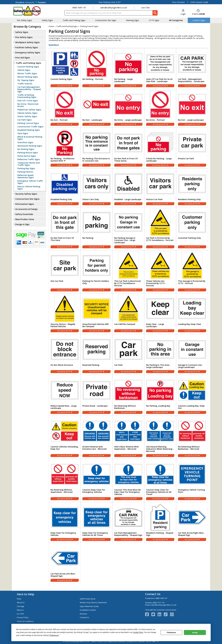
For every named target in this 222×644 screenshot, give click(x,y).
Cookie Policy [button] (138, 632)
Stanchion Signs (25, 142)
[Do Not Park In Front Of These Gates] (128, 148)
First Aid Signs (23, 58)
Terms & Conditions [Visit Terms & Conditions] (25, 621)
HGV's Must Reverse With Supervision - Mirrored (127, 448)
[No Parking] (96, 229)
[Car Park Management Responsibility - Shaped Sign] (128, 522)
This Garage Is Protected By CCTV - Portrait (192, 282)
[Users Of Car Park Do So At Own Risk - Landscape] (160, 69)
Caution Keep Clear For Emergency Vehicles (94, 491)
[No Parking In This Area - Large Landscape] (160, 355)
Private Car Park (186, 159)
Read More (54, 45)
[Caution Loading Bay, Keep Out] (192, 395)
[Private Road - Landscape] (96, 395)
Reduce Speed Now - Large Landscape (64, 407)
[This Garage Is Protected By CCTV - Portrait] (192, 272)
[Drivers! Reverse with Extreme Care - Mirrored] (96, 437)
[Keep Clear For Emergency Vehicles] (65, 522)
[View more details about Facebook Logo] (148, 614)
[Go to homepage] (30, 11)
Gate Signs (23, 133)
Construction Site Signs (27, 199)
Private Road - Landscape (95, 406)
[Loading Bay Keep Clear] (192, 314)
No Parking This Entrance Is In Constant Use (96, 160)
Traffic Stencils (25, 84)
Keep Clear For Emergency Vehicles (63, 534)
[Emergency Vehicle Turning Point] (192, 480)
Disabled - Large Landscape (128, 199)
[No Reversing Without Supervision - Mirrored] (65, 480)
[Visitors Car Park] (160, 188)
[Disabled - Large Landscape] (128, 188)
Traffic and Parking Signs (28, 63)
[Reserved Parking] (96, 355)
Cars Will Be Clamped (125, 324)
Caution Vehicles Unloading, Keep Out (64, 448)
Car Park (118, 365)
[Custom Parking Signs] (65, 69)
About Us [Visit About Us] (21, 602)
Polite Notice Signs (27, 156)
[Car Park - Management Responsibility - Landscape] (192, 69)
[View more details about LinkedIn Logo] (161, 614)
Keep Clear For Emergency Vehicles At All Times (95, 534)
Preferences (171, 633)
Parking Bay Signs (26, 168)
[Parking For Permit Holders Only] (96, 272)
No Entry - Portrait (155, 120)
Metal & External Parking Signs (30, 138)
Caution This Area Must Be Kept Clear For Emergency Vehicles (127, 492)
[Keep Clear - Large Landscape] (160, 314)
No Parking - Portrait (93, 79)
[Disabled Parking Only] (65, 188)
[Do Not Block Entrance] (65, 355)
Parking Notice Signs (28, 153)
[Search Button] (155, 13)
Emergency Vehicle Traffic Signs (30, 182)
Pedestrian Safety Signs (29, 110)
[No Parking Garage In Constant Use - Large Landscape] (128, 229)
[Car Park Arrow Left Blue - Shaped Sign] (65, 563)
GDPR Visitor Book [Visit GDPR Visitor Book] (88, 599)
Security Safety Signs (26, 194)
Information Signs (25, 204)
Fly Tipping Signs (26, 80)
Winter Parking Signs (28, 77)
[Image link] (167, 614)
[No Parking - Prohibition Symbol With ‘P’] (65, 148)
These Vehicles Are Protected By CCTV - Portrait (156, 283)
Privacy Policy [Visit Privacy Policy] (23, 617)
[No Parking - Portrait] (96, 69)
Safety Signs (22, 32)
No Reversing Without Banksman (125, 407)
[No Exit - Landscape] (96, 108)
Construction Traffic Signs (30, 127)
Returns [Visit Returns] (20, 610)
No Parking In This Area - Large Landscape (158, 366)
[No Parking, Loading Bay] (160, 395)
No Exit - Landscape (92, 120)
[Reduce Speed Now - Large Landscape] (65, 395)
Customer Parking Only (189, 238)
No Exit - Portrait (59, 120)
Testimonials (31, 2)
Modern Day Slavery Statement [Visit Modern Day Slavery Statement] (93, 602)
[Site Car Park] (65, 272)
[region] (65, 63)
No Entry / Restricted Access (28, 105)
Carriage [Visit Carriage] (21, 606)
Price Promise (178, 2)
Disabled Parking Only (61, 199)
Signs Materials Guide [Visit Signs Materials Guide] (89, 606)
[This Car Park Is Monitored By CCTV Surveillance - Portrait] (128, 272)
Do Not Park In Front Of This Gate (62, 239)
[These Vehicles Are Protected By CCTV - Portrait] (160, 272)
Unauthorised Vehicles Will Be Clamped (95, 325)
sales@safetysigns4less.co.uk (113, 8)
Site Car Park (57, 281)
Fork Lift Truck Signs (28, 101)
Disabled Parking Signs (29, 130)
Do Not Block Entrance (62, 365)
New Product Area (25, 219)
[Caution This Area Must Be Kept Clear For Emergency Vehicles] (128, 480)
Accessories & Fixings (26, 209)
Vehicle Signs (24, 70)
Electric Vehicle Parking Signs (29, 188)
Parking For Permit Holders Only (96, 282)
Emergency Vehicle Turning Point (191, 491)
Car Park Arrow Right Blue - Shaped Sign (191, 534)
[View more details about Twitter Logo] (154, 614)
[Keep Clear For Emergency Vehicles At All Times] (96, 522)
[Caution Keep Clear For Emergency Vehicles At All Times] (160, 480)
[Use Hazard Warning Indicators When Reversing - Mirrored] (160, 437)
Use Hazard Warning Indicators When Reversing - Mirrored (160, 449)
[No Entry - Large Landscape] (128, 108)
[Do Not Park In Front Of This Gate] (65, 229)
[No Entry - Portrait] (160, 108)
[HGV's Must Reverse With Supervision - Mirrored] (128, 437)
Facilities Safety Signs (27, 47)
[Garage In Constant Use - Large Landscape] (192, 355)
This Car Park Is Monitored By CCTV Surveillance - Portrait (127, 283)
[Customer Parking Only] (192, 229)
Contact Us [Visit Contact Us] (84, 617)
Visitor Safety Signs (27, 116)
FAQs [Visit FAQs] (19, 599)
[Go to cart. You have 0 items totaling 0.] (198, 12)
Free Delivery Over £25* (110, 2)
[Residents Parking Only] (192, 188)
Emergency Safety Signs (28, 52)
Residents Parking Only (189, 199)
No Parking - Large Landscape (123, 80)
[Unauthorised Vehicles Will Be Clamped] (96, 314)
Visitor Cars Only (91, 199)
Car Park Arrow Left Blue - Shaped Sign (63, 575)
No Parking (88, 238)
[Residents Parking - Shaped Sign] (160, 522)
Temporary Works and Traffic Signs (29, 164)
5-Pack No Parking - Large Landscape (159, 160)
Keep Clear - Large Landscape (155, 325)
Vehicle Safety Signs (27, 113)
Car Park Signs (24, 120)
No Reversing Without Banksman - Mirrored (189, 448)
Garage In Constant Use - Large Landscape (190, 366)
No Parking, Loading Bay (158, 406)
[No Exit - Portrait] (65, 108)
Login (183, 14)
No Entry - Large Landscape (128, 120)
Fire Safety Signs (24, 37)
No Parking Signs (26, 149)
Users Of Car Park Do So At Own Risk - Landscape (159, 80)
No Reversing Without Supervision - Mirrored (62, 491)
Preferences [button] (54, 635)
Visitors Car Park (154, 199)
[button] (183, 12)
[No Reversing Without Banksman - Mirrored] (192, 437)
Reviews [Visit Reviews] (83, 614)
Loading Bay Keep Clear (190, 324)
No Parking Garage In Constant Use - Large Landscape (125, 240)
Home (51, 26)
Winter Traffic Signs (27, 73)
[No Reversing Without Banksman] (128, 395)
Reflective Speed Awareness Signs (26, 176)
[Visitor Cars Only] (96, 188)
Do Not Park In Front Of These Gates (126, 160)
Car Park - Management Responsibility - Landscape (191, 80)
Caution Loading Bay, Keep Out (191, 407)
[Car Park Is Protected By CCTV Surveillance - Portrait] (160, 229)
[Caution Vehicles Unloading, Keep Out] (65, 437)
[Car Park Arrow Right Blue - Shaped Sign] (192, 522)
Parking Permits (25, 172)
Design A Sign (22, 224)
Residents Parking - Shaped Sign (160, 534)
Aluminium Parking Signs (30, 146)
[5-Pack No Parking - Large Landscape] (160, 148)
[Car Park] (128, 355)
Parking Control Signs (28, 123)
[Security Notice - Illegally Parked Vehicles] (65, 314)
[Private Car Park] (192, 148)
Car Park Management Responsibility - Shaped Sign (29, 89)
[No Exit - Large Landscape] (192, 108)
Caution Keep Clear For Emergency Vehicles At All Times (159, 492)
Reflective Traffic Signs (29, 159)
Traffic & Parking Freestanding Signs (27, 96)
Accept (195, 633)
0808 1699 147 (79, 8)
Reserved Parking (91, 365)
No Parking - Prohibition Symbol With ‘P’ (63, 160)
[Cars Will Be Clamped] (128, 314)
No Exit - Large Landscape (191, 120)
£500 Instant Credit (199, 2)
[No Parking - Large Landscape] (128, 69)
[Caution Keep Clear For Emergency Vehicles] (96, 480)
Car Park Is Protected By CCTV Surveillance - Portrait (160, 239)
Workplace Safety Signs (27, 42)
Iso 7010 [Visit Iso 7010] (20, 614)
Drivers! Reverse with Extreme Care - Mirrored (94, 448)
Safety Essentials (24, 214)
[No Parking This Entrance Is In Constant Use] (96, 148)
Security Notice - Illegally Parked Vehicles (63, 325)
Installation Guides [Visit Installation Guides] (88, 610)
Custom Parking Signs (28, 67)
